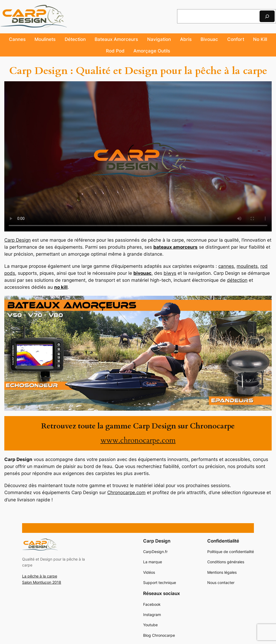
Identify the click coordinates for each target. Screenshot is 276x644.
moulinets (247, 266)
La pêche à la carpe (40, 576)
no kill (61, 287)
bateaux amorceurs (175, 247)
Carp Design (18, 240)
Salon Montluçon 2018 (42, 582)
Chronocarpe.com (126, 492)
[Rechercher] (267, 16)
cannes (226, 266)
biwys (170, 273)
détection (237, 280)
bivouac (142, 273)
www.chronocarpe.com (138, 440)
